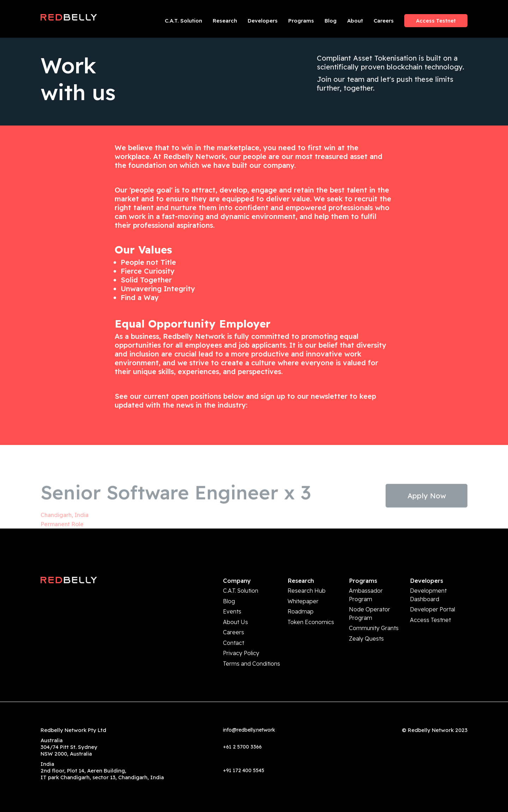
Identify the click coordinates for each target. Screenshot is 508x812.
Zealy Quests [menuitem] (366, 630)
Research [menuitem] (225, 21)
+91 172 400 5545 (244, 758)
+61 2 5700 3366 (242, 734)
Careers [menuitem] (384, 21)
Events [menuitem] (232, 608)
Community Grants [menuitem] (374, 621)
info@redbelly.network (249, 717)
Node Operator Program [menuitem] (370, 609)
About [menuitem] (355, 21)
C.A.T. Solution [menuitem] (183, 21)
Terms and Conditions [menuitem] (252, 652)
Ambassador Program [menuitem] (366, 593)
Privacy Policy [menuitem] (241, 643)
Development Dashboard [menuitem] (428, 593)
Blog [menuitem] (331, 21)
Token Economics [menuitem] (311, 616)
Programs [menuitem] (301, 21)
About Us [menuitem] (235, 616)
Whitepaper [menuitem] (303, 599)
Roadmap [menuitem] (301, 608)
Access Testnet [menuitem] (436, 21)
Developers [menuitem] (263, 21)
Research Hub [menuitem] (307, 590)
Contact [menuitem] (234, 634)
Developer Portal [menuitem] (433, 606)
